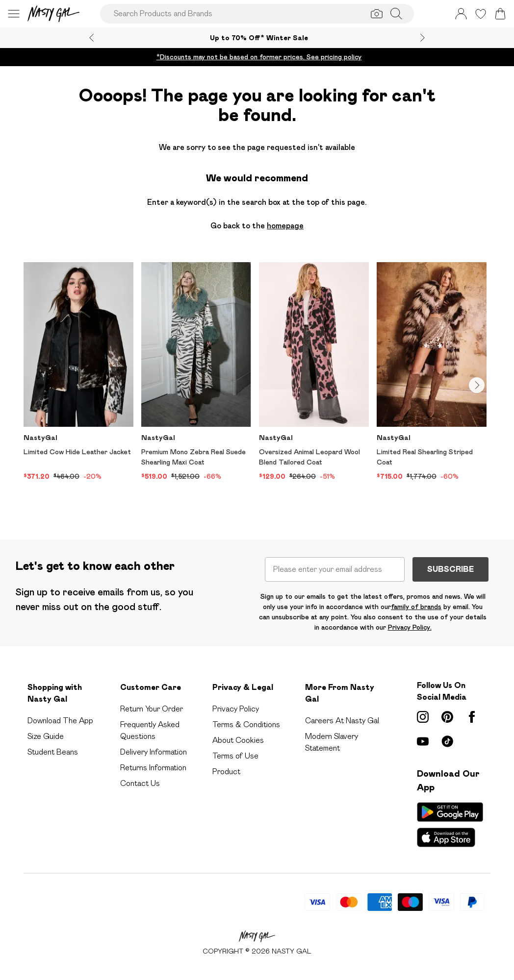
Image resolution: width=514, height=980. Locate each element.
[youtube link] (423, 741)
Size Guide (46, 736)
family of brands (416, 607)
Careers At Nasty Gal (342, 721)
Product (226, 772)
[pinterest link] (447, 717)
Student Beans (53, 752)
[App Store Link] (450, 825)
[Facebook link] (472, 717)
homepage (285, 226)
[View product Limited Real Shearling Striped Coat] (432, 372)
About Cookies (238, 740)
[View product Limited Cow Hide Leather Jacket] (78, 372)
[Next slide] (423, 38)
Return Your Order (152, 709)
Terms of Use (235, 756)
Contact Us (140, 783)
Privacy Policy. (410, 627)
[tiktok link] (447, 741)
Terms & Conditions (246, 724)
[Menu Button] (14, 14)
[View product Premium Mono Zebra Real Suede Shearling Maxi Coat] (196, 372)
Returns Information (153, 768)
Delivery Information (154, 752)
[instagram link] (423, 717)
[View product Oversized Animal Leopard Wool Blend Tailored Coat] (314, 372)
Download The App (60, 721)
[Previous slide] (91, 38)
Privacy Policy (236, 709)
